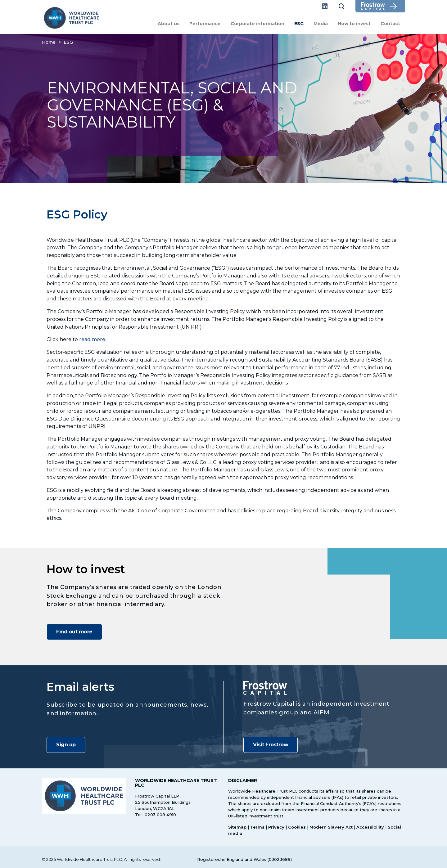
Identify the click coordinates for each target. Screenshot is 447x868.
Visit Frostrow (271, 745)
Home (49, 42)
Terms (257, 827)
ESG (299, 24)
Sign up (66, 745)
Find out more (74, 632)
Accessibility (370, 827)
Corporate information (257, 24)
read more (92, 339)
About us (169, 24)
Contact (390, 24)
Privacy (276, 827)
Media (321, 24)
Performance (205, 24)
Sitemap (237, 827)
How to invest (354, 24)
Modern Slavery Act (331, 827)
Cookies (297, 827)
